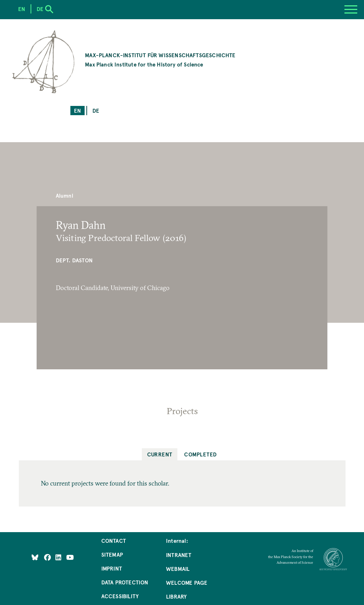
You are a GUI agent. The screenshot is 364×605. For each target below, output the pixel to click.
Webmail (178, 569)
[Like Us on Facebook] (48, 557)
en (77, 110)
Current (160, 454)
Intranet (179, 555)
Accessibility (120, 596)
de (96, 110)
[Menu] (351, 10)
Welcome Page (187, 582)
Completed (200, 454)
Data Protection (125, 582)
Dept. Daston (74, 260)
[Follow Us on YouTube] (70, 557)
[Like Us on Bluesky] (35, 557)
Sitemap (112, 554)
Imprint (112, 568)
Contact (114, 540)
